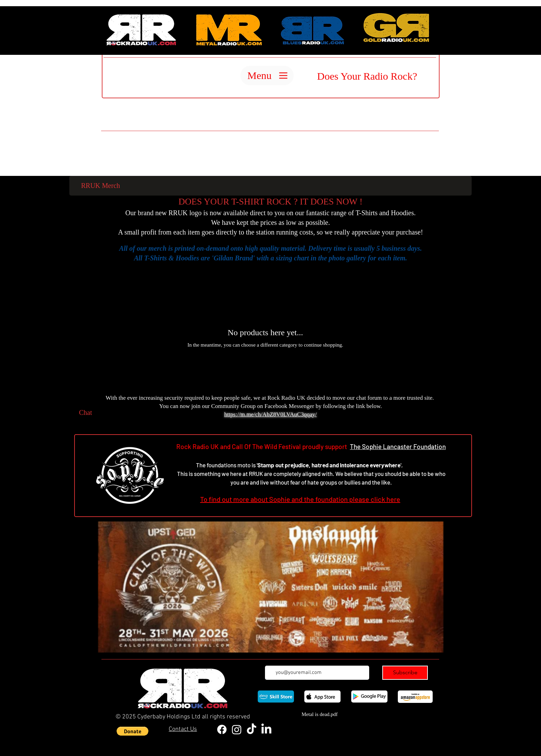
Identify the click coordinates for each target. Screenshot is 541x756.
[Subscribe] (405, 673)
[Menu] (267, 76)
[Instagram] (237, 729)
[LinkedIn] (266, 729)
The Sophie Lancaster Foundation (398, 446)
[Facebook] (222, 729)
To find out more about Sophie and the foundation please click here (300, 499)
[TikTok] (252, 729)
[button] (132, 731)
